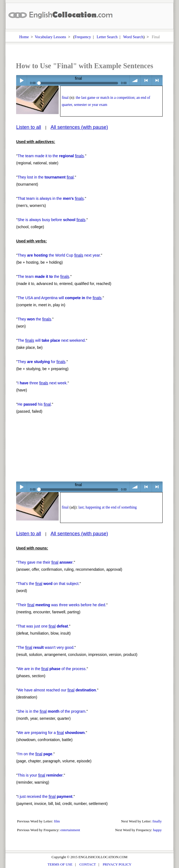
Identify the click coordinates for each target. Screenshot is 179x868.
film (57, 821)
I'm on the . (35, 754)
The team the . (44, 277)
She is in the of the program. (52, 711)
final (65, 98)
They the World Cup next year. (59, 255)
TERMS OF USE (60, 864)
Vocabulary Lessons (50, 37)
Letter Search (107, 37)
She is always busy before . (52, 220)
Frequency (83, 37)
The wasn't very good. (46, 647)
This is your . (41, 775)
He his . (35, 404)
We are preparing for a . (52, 733)
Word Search (133, 37)
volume (135, 80)
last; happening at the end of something (108, 507)
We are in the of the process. (52, 669)
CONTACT (87, 864)
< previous (146, 80)
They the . (35, 319)
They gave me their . (46, 562)
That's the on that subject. (49, 584)
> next (157, 80)
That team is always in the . (51, 198)
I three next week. (42, 383)
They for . (42, 362)
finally (157, 821)
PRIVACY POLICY (117, 864)
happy (157, 830)
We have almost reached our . (57, 690)
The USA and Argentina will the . (60, 298)
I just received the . (46, 796)
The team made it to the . (51, 156)
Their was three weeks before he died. (62, 605)
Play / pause (21, 80)
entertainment (70, 830)
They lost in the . (46, 177)
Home (24, 37)
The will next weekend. (52, 340)
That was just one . (43, 626)
